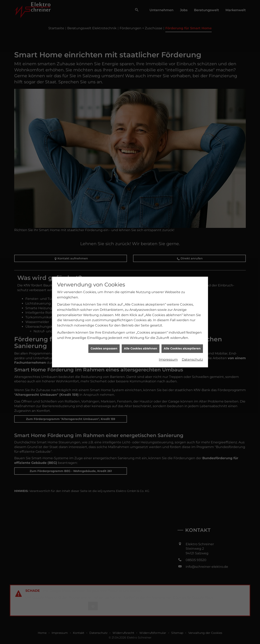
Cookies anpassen (104, 309)
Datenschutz (192, 320)
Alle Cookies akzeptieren (182, 309)
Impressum (168, 320)
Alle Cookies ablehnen (141, 309)
